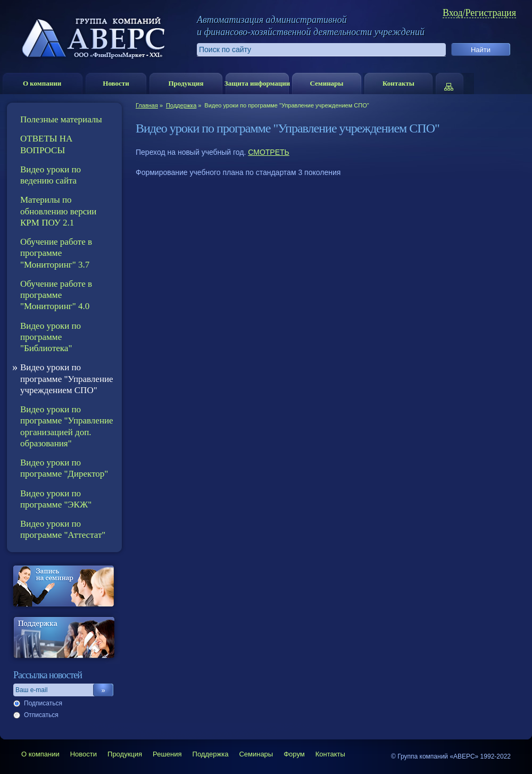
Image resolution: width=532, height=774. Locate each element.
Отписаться (41, 715)
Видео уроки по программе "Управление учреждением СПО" (67, 379)
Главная (147, 105)
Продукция (186, 83)
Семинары (326, 83)
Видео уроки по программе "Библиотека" (51, 337)
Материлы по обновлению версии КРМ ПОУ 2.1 (58, 211)
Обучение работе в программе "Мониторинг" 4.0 (56, 295)
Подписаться (43, 703)
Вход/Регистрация (479, 13)
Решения (167, 754)
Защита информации (257, 83)
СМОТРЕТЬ (268, 152)
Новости (116, 83)
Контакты (398, 83)
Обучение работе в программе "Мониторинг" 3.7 (56, 253)
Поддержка (181, 105)
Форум (294, 754)
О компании (42, 83)
